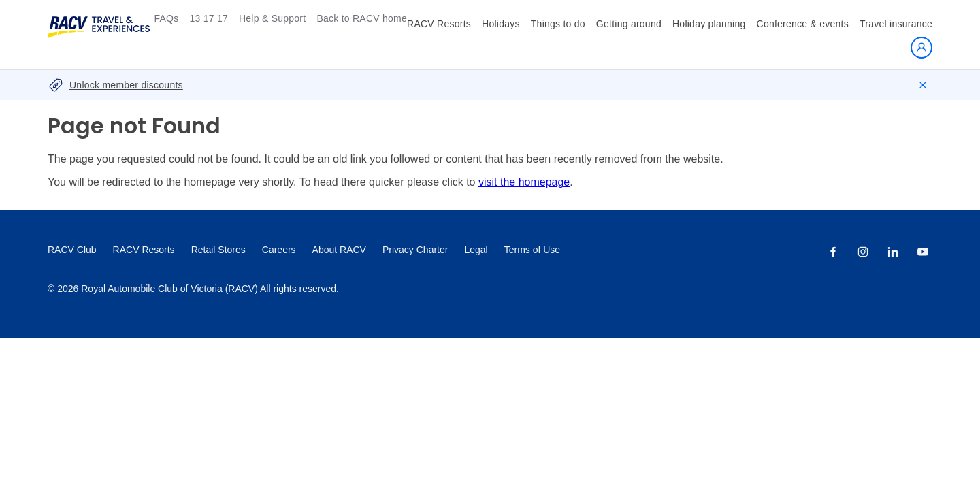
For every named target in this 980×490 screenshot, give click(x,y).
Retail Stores (218, 250)
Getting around (629, 24)
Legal (476, 250)
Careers (279, 250)
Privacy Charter (415, 250)
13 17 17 (209, 18)
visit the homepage (524, 182)
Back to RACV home (362, 18)
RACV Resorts (439, 24)
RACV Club (72, 250)
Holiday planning (709, 24)
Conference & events (803, 24)
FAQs (166, 18)
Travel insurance (896, 24)
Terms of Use (532, 250)
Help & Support (272, 18)
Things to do (558, 24)
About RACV (339, 250)
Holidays (501, 24)
